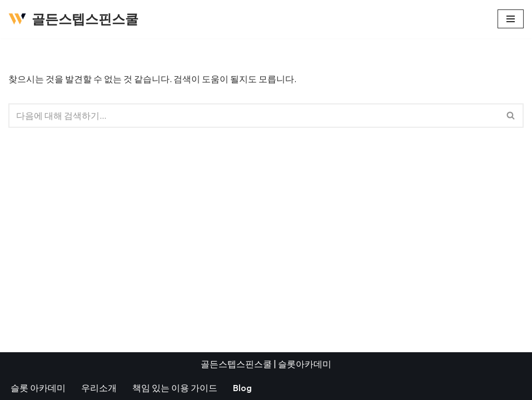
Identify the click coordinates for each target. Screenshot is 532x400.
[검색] (253, 116)
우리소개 (99, 388)
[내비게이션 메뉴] (511, 19)
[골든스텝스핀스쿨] (73, 19)
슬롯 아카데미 (38, 388)
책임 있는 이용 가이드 (175, 388)
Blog (242, 388)
